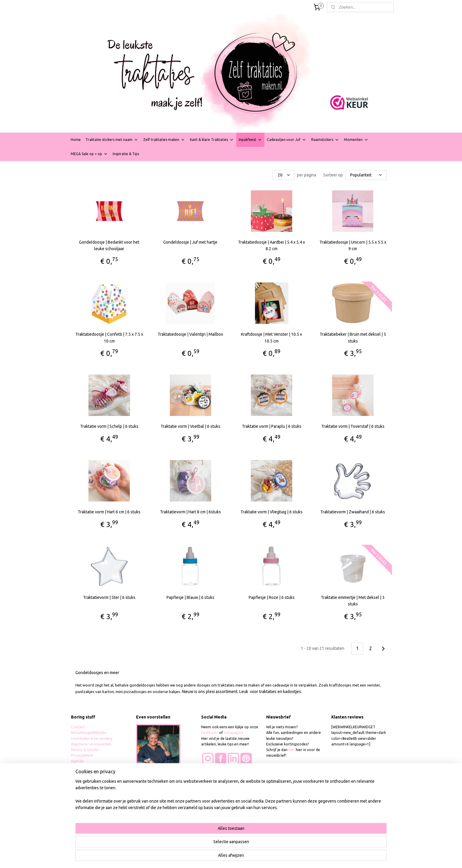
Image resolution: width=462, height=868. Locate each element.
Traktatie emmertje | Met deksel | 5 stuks (353, 601)
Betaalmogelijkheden (89, 733)
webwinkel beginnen (249, 857)
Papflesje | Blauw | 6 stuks (190, 597)
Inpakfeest (250, 140)
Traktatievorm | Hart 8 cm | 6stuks (190, 512)
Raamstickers (325, 140)
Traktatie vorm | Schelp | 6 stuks (109, 426)
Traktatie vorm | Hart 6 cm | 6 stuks (109, 512)
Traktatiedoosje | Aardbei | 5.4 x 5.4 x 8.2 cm (272, 245)
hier (292, 750)
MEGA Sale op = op (89, 154)
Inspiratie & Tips (126, 154)
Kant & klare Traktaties (212, 140)
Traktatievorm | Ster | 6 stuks (109, 597)
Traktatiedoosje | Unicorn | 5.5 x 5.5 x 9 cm (353, 245)
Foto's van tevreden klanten (224, 773)
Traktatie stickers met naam (112, 140)
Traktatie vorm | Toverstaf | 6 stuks (353, 426)
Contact (78, 727)
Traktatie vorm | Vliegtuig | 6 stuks (272, 512)
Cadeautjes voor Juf (287, 140)
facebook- (210, 733)
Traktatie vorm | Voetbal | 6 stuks (190, 426)
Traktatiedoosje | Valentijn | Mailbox (190, 334)
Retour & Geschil (85, 750)
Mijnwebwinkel (300, 857)
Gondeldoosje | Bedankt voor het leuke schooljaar (109, 245)
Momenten (356, 140)
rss (227, 857)
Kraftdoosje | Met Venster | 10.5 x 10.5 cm (272, 337)
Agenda (77, 761)
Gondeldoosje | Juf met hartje (190, 242)
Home (76, 140)
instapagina (234, 733)
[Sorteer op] (366, 175)
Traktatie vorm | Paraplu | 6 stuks (272, 426)
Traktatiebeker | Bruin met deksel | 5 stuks (353, 337)
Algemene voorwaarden (91, 744)
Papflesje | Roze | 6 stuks (272, 597)
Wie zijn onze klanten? (220, 779)
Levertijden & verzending (92, 738)
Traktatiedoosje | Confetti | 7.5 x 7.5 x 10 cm (109, 337)
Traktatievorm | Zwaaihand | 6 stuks (353, 512)
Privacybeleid (82, 755)
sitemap (217, 857)
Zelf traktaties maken (164, 140)
